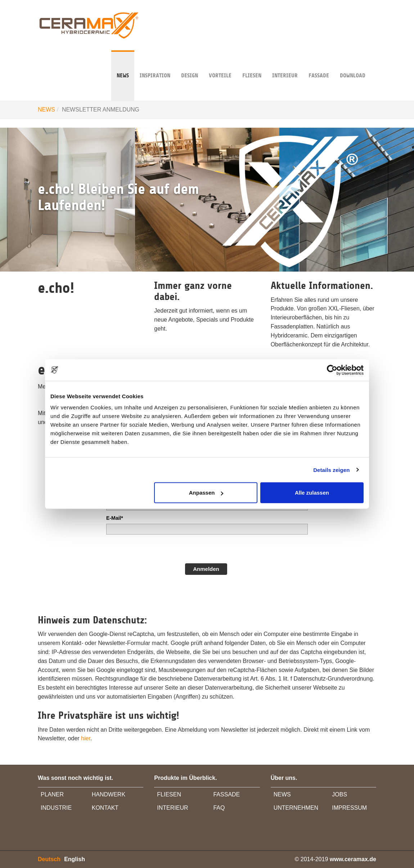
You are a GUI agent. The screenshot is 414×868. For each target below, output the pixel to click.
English (75, 859)
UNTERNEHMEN (296, 808)
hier (86, 738)
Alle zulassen (312, 493)
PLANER (52, 794)
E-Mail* (115, 518)
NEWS (123, 65)
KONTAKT (105, 808)
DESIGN (190, 65)
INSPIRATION (155, 65)
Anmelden (206, 569)
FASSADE (319, 65)
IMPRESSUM (349, 808)
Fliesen (252, 65)
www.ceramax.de (353, 859)
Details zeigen (331, 470)
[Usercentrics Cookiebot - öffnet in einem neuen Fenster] (332, 370)
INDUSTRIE (56, 808)
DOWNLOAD (353, 65)
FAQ (219, 808)
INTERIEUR (285, 65)
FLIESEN (169, 794)
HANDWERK (109, 794)
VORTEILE (220, 65)
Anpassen (206, 493)
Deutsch (49, 859)
